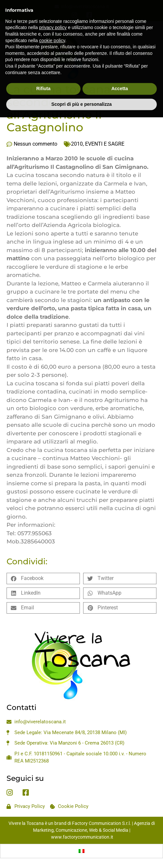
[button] (43, 579)
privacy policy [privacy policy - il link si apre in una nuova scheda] (53, 16)
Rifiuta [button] (44, 77)
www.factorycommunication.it (82, 837)
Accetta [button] (120, 77)
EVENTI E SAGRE (105, 144)
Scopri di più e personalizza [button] (81, 92)
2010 (77, 144)
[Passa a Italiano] (81, 851)
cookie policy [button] (52, 28)
